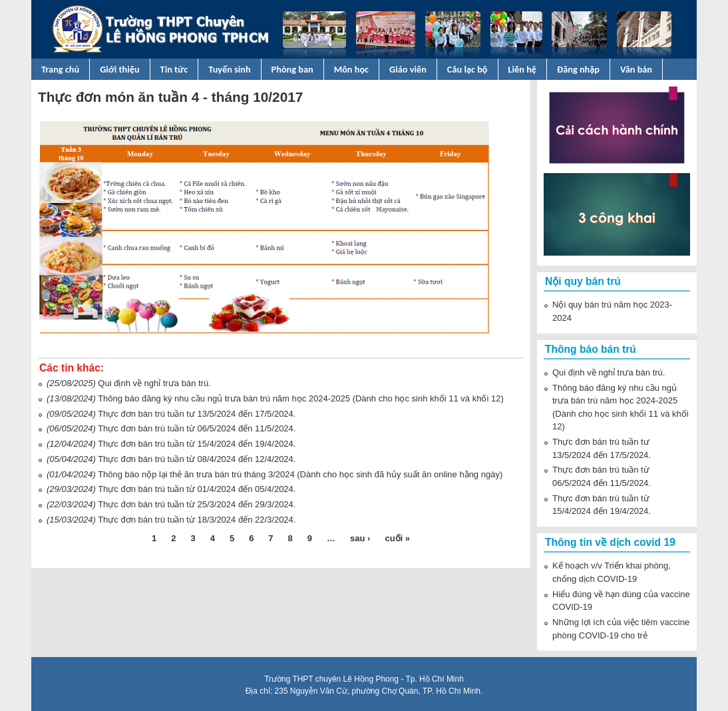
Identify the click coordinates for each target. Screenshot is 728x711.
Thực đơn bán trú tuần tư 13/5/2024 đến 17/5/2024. (197, 414)
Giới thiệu (119, 69)
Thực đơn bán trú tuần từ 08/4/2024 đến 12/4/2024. (197, 459)
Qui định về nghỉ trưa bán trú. (154, 383)
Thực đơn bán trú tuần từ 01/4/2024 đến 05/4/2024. (197, 489)
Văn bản (636, 69)
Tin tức (174, 69)
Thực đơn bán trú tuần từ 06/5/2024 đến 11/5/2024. (197, 428)
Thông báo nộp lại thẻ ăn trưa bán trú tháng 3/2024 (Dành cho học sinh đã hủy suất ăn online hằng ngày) (300, 474)
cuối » (397, 538)
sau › (360, 538)
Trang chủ (60, 69)
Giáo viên (408, 69)
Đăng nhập (578, 69)
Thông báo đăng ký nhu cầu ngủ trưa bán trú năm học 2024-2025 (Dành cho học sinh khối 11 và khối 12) (301, 398)
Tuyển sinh (229, 69)
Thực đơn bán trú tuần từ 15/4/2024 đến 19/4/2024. (197, 444)
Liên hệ (523, 69)
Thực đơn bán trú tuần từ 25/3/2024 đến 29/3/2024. (197, 504)
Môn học (351, 69)
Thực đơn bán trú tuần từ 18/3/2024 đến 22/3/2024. (197, 520)
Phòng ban (292, 69)
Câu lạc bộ (467, 69)
